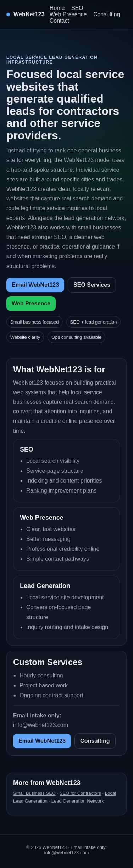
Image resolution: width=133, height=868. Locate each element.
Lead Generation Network (78, 801)
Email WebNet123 (35, 285)
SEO (77, 8)
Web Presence (68, 14)
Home (57, 8)
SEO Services (92, 285)
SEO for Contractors (80, 793)
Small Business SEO (34, 793)
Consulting (107, 14)
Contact (59, 21)
